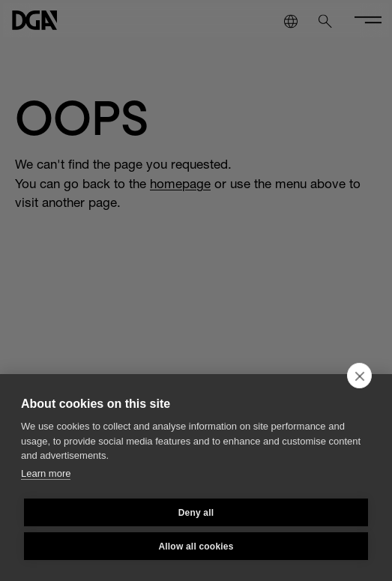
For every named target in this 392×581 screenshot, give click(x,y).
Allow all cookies (196, 547)
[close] (359, 376)
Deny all (196, 513)
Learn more (46, 473)
